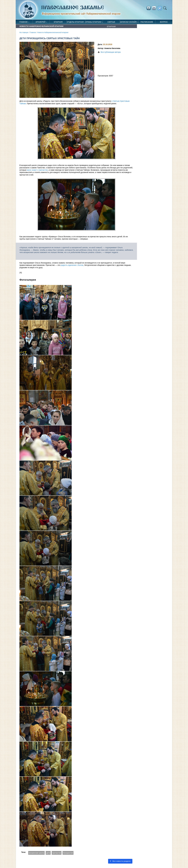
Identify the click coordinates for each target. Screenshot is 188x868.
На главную (24, 33)
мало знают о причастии (37, 170)
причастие (57, 853)
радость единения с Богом (72, 265)
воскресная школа (36, 853)
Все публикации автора (111, 52)
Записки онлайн (128, 22)
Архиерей (40, 22)
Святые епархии (111, 23)
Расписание (147, 22)
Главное (23, 22)
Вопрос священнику (164, 23)
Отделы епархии (75, 22)
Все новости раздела (120, 861)
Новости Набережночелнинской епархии (53, 33)
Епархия (58, 22)
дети (48, 853)
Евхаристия (68, 853)
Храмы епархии (93, 22)
